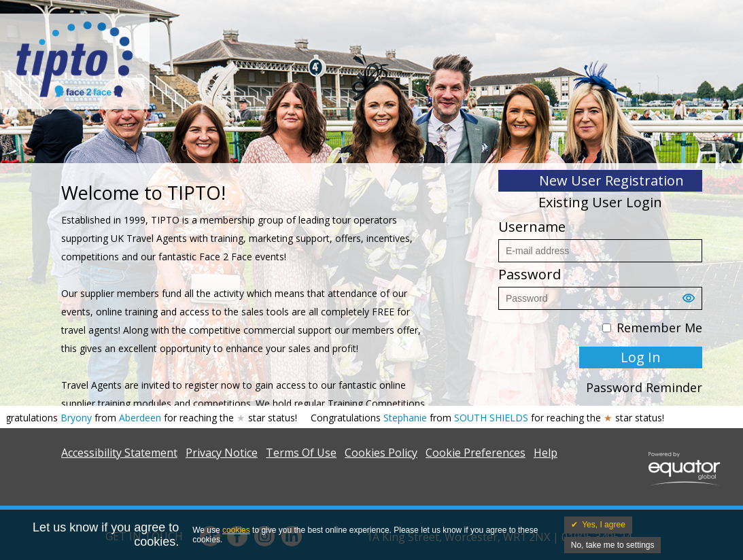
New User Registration (611, 180)
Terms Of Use (301, 453)
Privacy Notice (222, 453)
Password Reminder (644, 387)
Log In (641, 357)
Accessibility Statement (119, 453)
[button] (692, 302)
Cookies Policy (381, 453)
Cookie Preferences (476, 453)
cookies (236, 530)
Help (546, 453)
